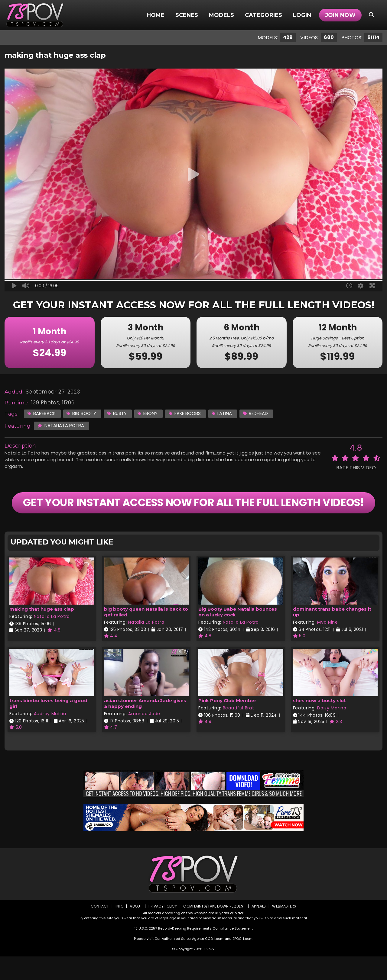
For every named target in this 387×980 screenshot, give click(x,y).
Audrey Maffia (50, 737)
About (135, 930)
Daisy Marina (332, 731)
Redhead (257, 413)
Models (221, 15)
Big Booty (82, 413)
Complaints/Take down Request (214, 930)
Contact (99, 930)
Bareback (42, 413)
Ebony (149, 413)
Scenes (187, 15)
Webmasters (285, 930)
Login (302, 15)
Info (118, 930)
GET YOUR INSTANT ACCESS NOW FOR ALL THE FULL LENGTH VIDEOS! (193, 514)
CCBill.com (214, 962)
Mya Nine (328, 646)
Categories (263, 15)
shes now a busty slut (319, 724)
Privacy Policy (162, 930)
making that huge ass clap (42, 633)
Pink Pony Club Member (227, 724)
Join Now (340, 15)
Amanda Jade (144, 737)
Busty (118, 413)
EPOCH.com (242, 962)
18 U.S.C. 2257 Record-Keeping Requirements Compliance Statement (193, 952)
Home (156, 15)
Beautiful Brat (239, 731)
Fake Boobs (186, 413)
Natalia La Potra (61, 425)
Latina (224, 413)
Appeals (259, 930)
